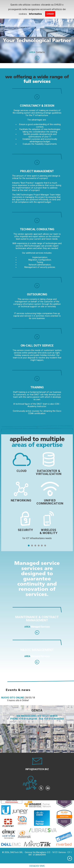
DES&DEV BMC (37, 866)
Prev (4, 42)
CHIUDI (50, 14)
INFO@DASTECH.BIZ (37, 769)
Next (70, 42)
